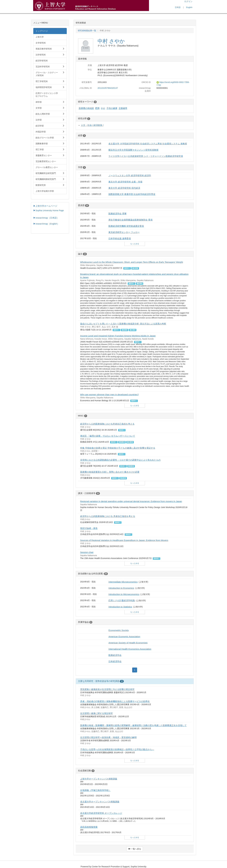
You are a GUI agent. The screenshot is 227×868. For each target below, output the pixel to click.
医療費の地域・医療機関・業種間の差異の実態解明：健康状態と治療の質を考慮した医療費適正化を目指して (133, 725)
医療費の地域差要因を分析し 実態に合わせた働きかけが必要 (110, 472)
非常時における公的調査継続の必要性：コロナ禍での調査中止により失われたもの (120, 460)
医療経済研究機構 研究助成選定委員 (126, 226)
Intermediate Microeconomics (123, 582)
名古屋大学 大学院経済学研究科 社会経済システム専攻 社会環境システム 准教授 (148, 144)
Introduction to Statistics (120, 607)
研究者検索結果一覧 (87, 31)
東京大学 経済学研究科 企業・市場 (125, 182)
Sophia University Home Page (50, 210)
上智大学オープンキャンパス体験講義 (99, 779)
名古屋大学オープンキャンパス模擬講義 (100, 802)
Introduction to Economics (121, 588)
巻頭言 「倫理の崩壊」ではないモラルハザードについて (108, 436)
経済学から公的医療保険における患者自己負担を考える (107, 424)
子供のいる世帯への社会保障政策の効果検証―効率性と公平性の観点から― (117, 749)
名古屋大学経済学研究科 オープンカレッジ (101, 813)
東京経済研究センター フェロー (124, 232)
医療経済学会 (115, 655)
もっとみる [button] (135, 244)
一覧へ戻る (135, 849)
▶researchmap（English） (46, 224)
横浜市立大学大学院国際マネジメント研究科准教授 (133, 150)
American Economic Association (124, 636)
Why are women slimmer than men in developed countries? (110, 394)
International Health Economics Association (130, 649)
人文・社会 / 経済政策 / (92, 125)
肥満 (97, 108)
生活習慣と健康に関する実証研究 (96, 713)
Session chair (87, 552)
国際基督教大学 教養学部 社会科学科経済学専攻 (132, 194)
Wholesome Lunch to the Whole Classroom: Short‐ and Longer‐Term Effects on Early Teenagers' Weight (132, 262)
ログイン (188, 1)
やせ (103, 108)
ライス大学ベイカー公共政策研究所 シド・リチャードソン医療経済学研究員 (146, 156)
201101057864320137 (108, 88)
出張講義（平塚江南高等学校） (95, 790)
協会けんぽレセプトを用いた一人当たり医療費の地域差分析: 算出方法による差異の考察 (123, 324)
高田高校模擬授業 (89, 827)
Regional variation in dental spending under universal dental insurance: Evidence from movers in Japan (131, 501)
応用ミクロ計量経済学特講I (122, 600)
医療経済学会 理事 (117, 214)
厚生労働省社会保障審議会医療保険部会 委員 (130, 220)
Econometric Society (119, 630)
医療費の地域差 (86, 108)
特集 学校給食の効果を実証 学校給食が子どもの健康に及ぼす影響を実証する (118, 448)
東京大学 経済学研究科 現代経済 (124, 188)
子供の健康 (112, 108)
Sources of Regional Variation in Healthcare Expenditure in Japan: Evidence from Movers (124, 540)
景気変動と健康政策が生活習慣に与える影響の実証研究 (107, 689)
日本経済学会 (115, 661)
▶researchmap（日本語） (46, 218)
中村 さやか (111, 41)
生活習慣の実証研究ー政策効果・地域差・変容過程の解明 (108, 737)
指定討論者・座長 (89, 528)
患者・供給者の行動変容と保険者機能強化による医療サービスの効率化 (115, 701)
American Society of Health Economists (128, 643)
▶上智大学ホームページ (45, 206)
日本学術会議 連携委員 (120, 238)
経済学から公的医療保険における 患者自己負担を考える (108, 516)
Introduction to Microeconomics (124, 594)
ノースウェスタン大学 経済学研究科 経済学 (130, 175)
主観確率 (123, 108)
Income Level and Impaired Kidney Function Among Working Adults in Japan (118, 336)
